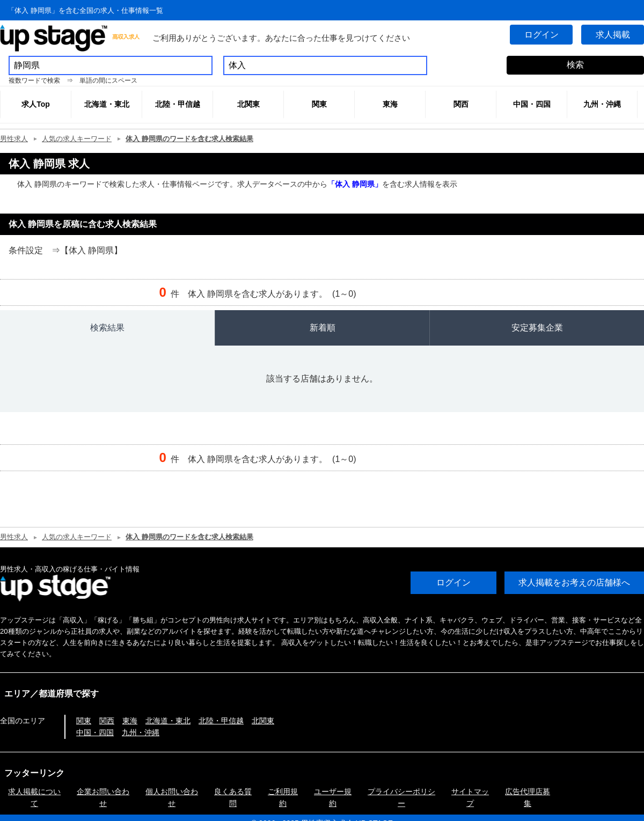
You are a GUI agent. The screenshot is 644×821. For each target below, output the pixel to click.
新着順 (323, 328)
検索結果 (107, 328)
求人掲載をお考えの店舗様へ (574, 582)
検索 (575, 65)
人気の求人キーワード (77, 139)
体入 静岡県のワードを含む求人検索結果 (189, 139)
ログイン (539, 35)
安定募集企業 (537, 328)
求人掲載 (612, 35)
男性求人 (14, 139)
